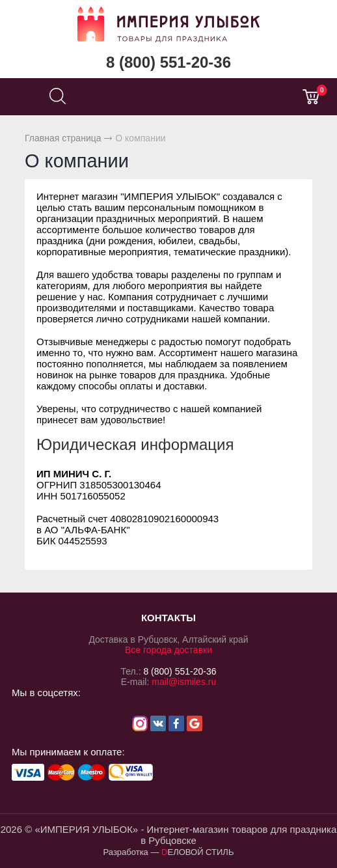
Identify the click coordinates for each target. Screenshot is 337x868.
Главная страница (63, 138)
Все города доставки (168, 650)
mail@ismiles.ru (184, 682)
